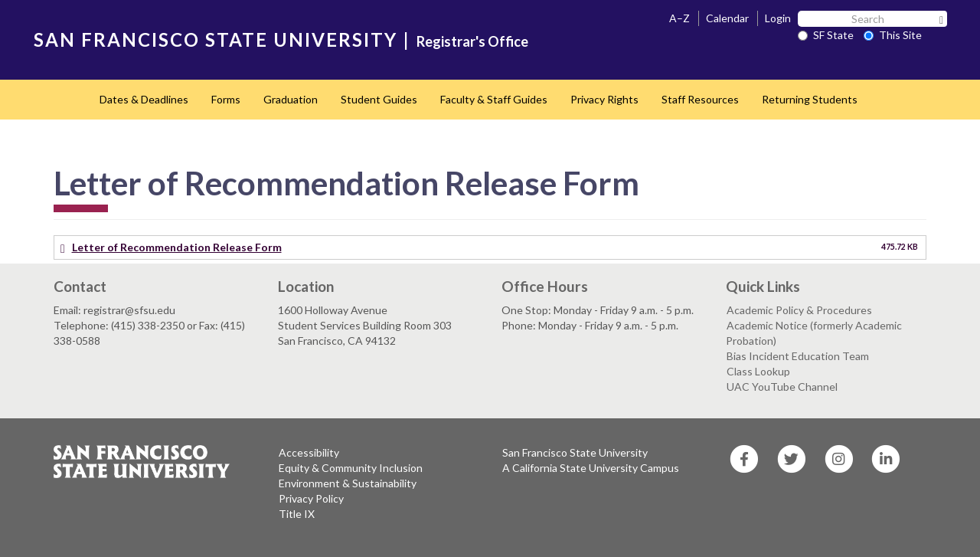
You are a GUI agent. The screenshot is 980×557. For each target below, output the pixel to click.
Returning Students (810, 99)
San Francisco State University (575, 452)
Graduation (291, 99)
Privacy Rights (604, 99)
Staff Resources (700, 99)
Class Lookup (758, 371)
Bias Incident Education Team (798, 356)
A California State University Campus (591, 468)
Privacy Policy (311, 498)
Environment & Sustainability (348, 483)
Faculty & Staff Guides (494, 99)
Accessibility (309, 452)
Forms (226, 99)
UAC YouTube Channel (782, 387)
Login (778, 18)
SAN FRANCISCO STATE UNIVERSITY (216, 39)
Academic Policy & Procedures (799, 310)
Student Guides (379, 99)
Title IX (297, 514)
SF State (826, 35)
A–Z (679, 18)
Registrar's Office (472, 41)
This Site (893, 35)
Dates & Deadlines (144, 99)
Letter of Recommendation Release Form (177, 247)
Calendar (727, 18)
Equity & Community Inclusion (351, 468)
